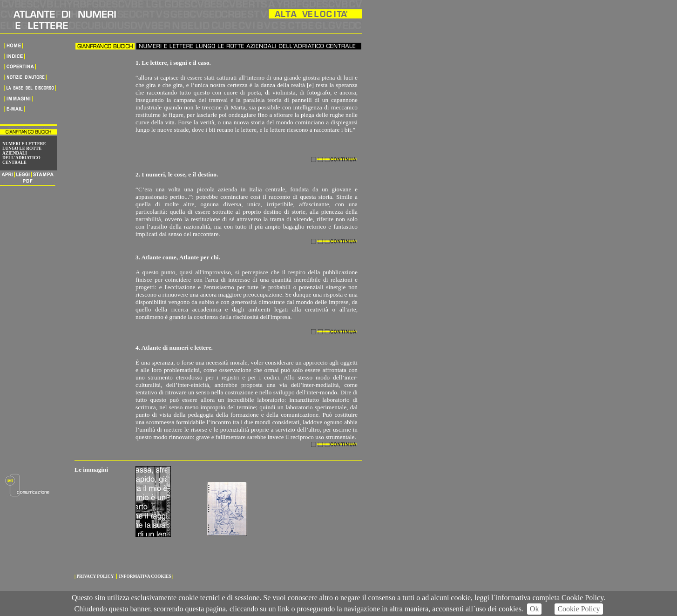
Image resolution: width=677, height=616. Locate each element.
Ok (535, 609)
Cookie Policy (579, 609)
